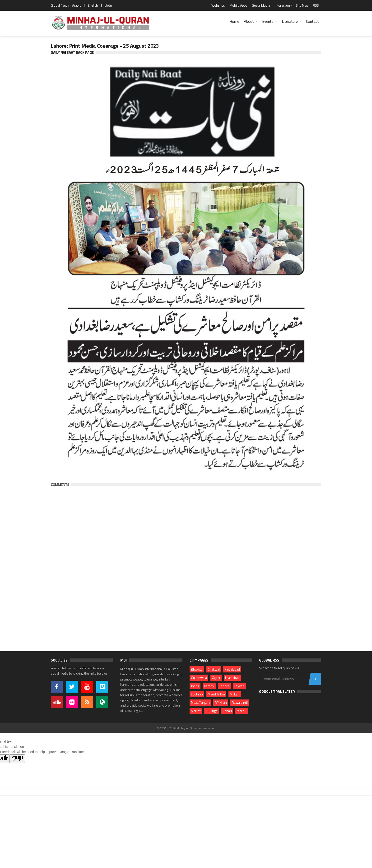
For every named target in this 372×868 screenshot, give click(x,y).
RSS (316, 5)
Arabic (77, 5)
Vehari (227, 711)
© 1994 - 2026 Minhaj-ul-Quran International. (186, 728)
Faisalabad (232, 669)
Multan (235, 694)
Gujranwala (199, 678)
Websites (218, 5)
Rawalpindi (240, 702)
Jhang (195, 686)
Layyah (239, 686)
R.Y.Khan (221, 702)
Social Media (261, 5)
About (249, 21)
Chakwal (214, 669)
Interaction (282, 5)
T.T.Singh (212, 711)
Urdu (108, 5)
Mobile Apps (239, 5)
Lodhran (197, 694)
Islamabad (232, 678)
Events (268, 21)
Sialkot (196, 711)
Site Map (302, 5)
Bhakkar (197, 669)
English (93, 5)
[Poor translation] (17, 759)
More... (242, 711)
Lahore (224, 686)
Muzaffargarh (200, 702)
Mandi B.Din (216, 694)
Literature (290, 21)
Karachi (209, 686)
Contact (312, 21)
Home (234, 21)
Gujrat (216, 678)
